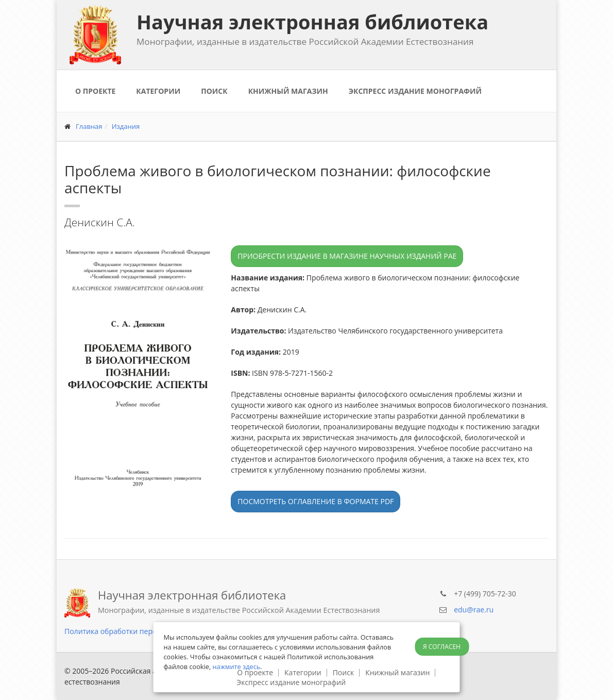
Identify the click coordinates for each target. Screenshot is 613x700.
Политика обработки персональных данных (142, 631)
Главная (89, 126)
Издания (126, 126)
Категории (158, 91)
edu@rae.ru (474, 610)
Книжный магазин (288, 91)
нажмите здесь (237, 666)
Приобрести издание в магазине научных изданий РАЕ (347, 256)
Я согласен (442, 647)
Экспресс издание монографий (415, 91)
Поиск (214, 91)
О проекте (95, 91)
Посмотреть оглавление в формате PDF (316, 501)
